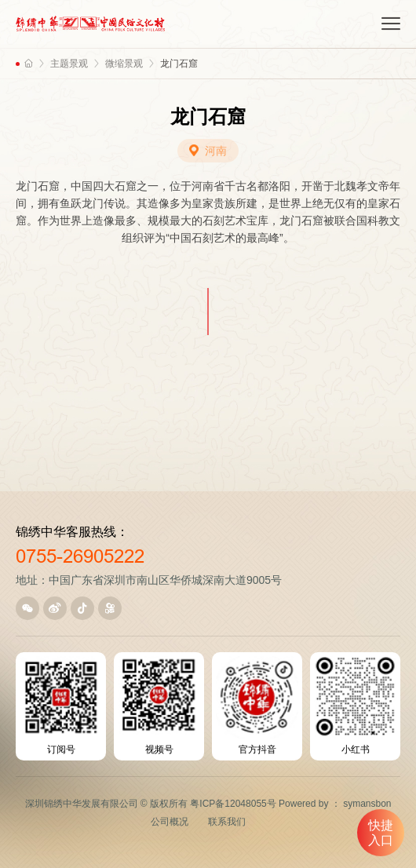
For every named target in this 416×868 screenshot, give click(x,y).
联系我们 (227, 822)
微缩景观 (124, 64)
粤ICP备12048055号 (233, 804)
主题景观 (69, 64)
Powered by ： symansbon (335, 804)
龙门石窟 (179, 64)
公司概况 (170, 822)
